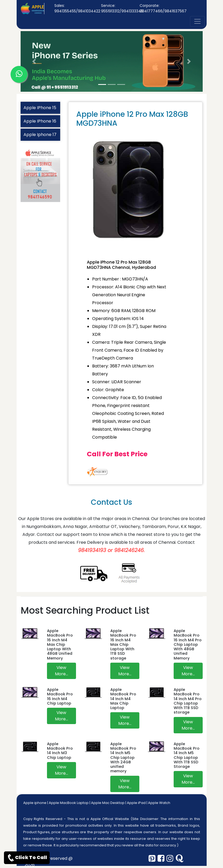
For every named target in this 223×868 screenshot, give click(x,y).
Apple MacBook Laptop (69, 803)
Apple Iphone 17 (40, 135)
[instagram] (170, 859)
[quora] (179, 859)
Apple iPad (136, 803)
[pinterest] (152, 859)
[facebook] (161, 859)
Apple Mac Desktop (108, 803)
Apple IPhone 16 (40, 121)
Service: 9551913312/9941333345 (122, 8)
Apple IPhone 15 (40, 108)
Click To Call (27, 858)
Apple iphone (35, 803)
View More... (61, 671)
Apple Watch (159, 803)
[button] (34, 61)
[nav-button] (197, 21)
